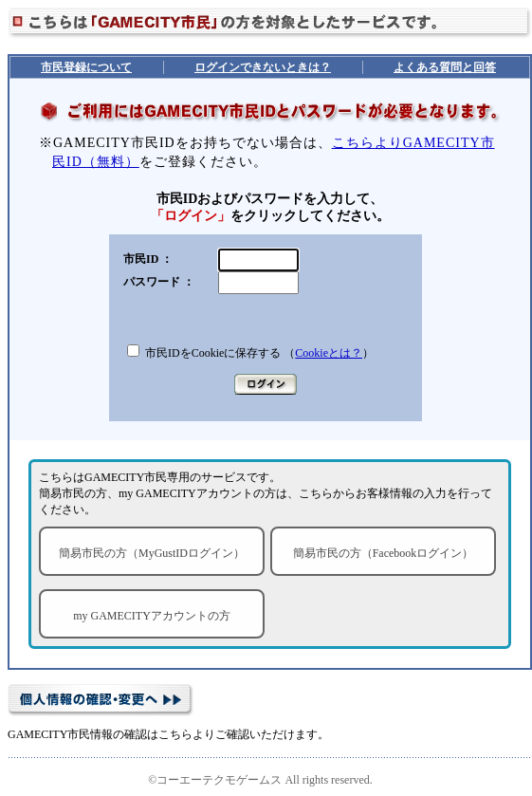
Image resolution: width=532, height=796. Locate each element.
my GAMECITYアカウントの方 (152, 616)
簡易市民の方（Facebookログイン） (384, 553)
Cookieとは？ (329, 353)
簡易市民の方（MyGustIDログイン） (152, 553)
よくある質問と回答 (445, 67)
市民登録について (86, 67)
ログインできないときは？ (263, 67)
